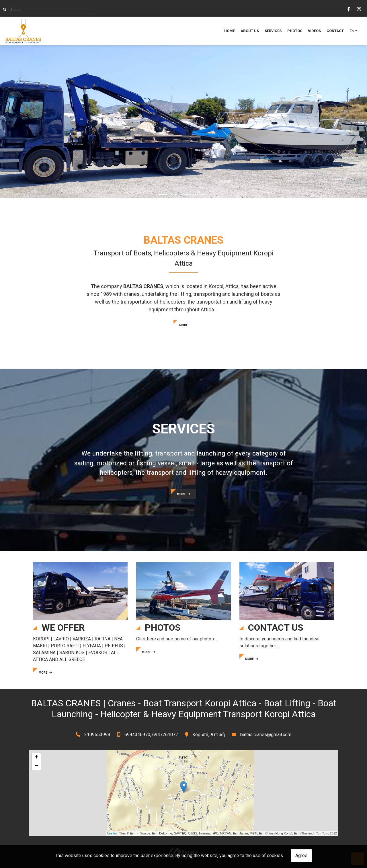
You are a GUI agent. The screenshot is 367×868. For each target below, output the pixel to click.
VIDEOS (314, 31)
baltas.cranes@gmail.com (266, 735)
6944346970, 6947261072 (151, 735)
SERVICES (273, 31)
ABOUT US (250, 31)
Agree (301, 856)
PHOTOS (295, 31)
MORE (183, 325)
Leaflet (112, 833)
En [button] (352, 31)
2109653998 (97, 735)
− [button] (37, 766)
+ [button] (37, 758)
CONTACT (335, 31)
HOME (230, 31)
